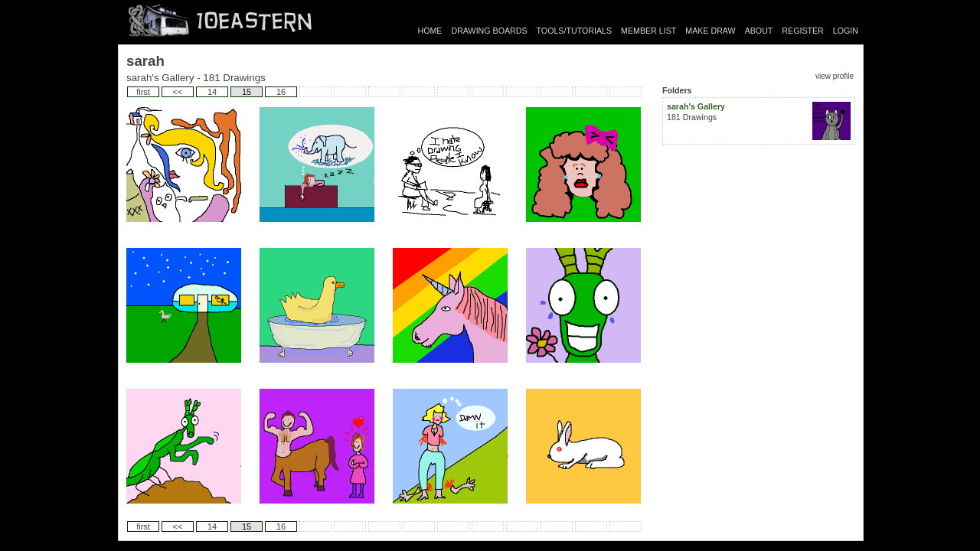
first (143, 92)
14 (212, 92)
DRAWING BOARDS (489, 31)
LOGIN (846, 31)
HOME (430, 31)
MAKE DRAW (710, 31)
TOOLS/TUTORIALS (575, 31)
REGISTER (802, 31)
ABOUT (759, 31)
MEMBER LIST (648, 31)
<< (178, 92)
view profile (835, 76)
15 (247, 92)
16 (281, 92)
